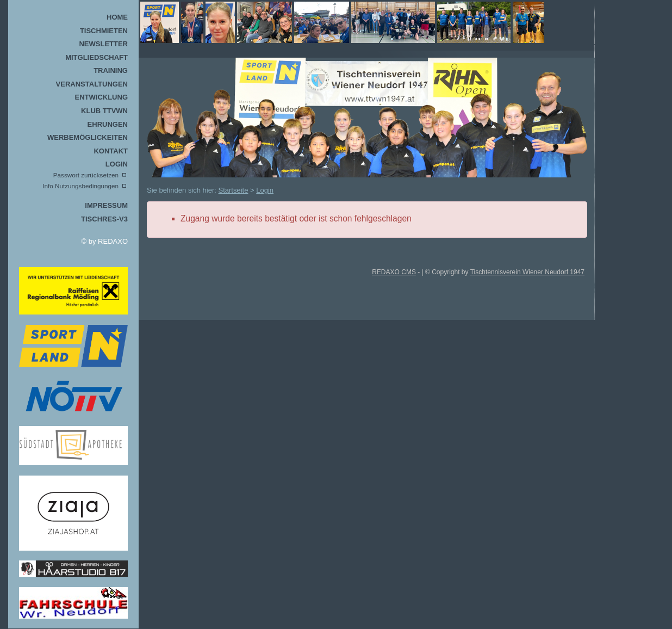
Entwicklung (102, 97)
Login (117, 164)
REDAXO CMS (394, 272)
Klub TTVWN (104, 111)
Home (117, 17)
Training (111, 70)
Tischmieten (104, 31)
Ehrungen (108, 124)
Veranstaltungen (92, 84)
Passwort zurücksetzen (86, 175)
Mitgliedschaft (97, 57)
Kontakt (111, 151)
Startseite (234, 190)
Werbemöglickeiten (88, 137)
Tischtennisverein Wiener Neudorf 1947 (527, 272)
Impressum (106, 205)
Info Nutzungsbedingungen (80, 186)
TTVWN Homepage (353, 22)
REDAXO (113, 241)
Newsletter (103, 44)
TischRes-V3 (104, 219)
